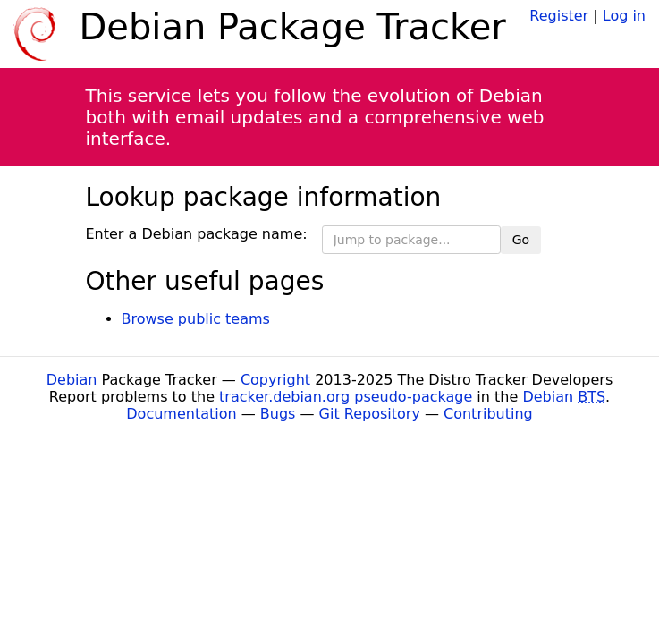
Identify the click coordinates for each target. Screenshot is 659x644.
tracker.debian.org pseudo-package (346, 397)
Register (559, 16)
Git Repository (370, 414)
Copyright (275, 380)
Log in (624, 16)
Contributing (488, 414)
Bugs (278, 414)
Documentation (181, 414)
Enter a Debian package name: (197, 234)
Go (521, 240)
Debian (72, 380)
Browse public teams (196, 319)
